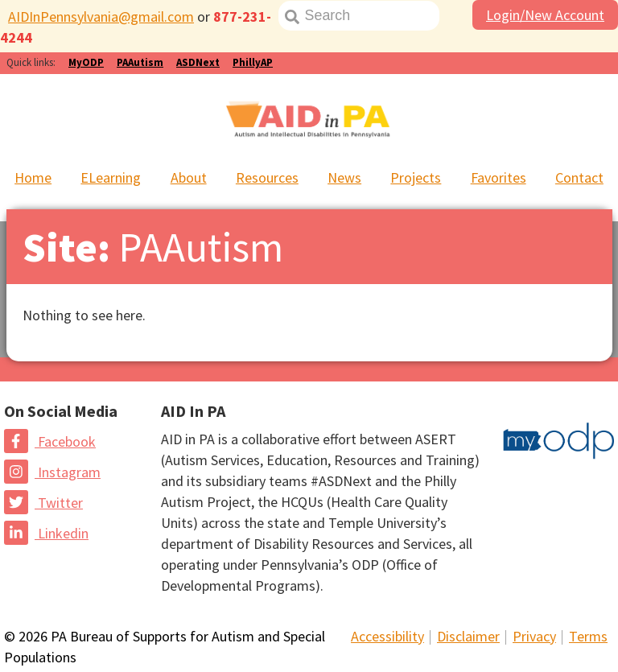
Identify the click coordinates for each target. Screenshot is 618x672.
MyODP (86, 62)
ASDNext (198, 62)
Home (33, 177)
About (189, 177)
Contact (579, 177)
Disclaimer (468, 636)
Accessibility (387, 636)
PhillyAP (253, 62)
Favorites (499, 177)
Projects (416, 177)
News (344, 177)
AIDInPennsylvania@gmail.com (101, 16)
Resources (267, 177)
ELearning (111, 177)
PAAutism (140, 62)
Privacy (534, 636)
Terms (588, 636)
